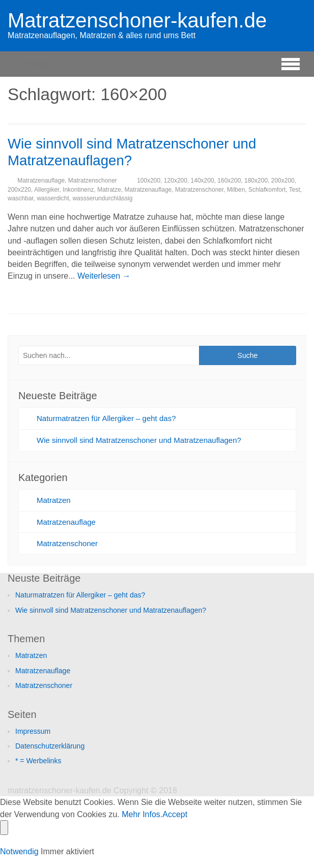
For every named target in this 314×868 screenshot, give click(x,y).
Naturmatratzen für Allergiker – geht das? (106, 418)
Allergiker (47, 190)
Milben (236, 190)
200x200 (283, 181)
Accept (175, 814)
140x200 (203, 181)
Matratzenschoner (93, 181)
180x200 (256, 181)
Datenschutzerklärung (50, 746)
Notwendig (20, 851)
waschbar (21, 198)
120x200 (176, 181)
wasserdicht (53, 198)
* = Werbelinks (38, 761)
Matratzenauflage (41, 181)
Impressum (33, 731)
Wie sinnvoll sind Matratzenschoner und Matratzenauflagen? (139, 440)
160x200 (229, 181)
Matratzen (54, 500)
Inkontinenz (78, 190)
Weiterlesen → (104, 276)
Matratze (109, 190)
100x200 (149, 181)
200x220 (19, 190)
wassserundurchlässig (102, 198)
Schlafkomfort (267, 190)
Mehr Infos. (142, 814)
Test (295, 190)
